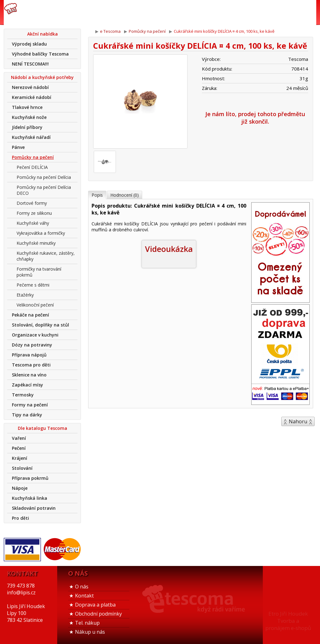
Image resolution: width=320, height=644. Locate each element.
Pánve (18, 147)
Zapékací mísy (27, 385)
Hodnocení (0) (125, 195)
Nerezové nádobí (30, 87)
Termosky (23, 395)
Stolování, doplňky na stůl (40, 325)
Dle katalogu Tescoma (42, 428)
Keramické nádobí (32, 97)
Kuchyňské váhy (33, 223)
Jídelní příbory (27, 127)
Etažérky (25, 295)
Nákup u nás (90, 632)
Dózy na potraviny (32, 345)
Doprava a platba (95, 605)
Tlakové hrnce (27, 107)
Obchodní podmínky (98, 614)
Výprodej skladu (29, 44)
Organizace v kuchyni (35, 335)
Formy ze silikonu (34, 213)
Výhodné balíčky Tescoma (40, 54)
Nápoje (20, 488)
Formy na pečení (30, 405)
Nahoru (298, 421)
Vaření (19, 438)
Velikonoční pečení (35, 305)
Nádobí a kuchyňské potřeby (42, 77)
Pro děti (20, 518)
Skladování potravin (34, 508)
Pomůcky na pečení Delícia (44, 177)
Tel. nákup (87, 623)
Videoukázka (169, 249)
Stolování (22, 468)
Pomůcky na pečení (33, 157)
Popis (97, 195)
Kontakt (84, 596)
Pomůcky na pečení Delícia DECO (44, 190)
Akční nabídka (42, 34)
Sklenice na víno (29, 375)
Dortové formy (32, 203)
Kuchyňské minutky (36, 243)
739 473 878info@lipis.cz (103, 12)
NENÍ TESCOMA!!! (30, 64)
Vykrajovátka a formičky (41, 233)
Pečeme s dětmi (33, 285)
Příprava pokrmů (30, 478)
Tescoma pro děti (31, 365)
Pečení (19, 448)
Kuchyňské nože (29, 117)
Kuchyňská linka (30, 498)
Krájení (20, 458)
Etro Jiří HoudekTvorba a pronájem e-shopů (288, 621)
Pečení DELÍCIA (32, 167)
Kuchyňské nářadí (31, 137)
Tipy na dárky (27, 415)
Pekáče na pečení (30, 315)
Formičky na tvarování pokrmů (39, 272)
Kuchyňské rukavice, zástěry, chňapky (46, 256)
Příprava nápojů (29, 355)
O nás (82, 587)
